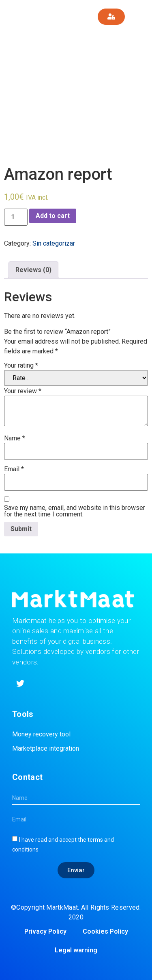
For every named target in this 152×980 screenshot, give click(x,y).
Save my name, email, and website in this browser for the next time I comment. (75, 511)
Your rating (21, 366)
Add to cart (53, 216)
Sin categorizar (54, 243)
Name (15, 438)
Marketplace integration (46, 748)
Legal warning (76, 950)
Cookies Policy (105, 931)
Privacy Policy (45, 931)
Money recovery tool (41, 734)
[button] (141, 17)
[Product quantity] (16, 217)
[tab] (33, 270)
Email (14, 469)
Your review (23, 391)
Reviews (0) (33, 270)
